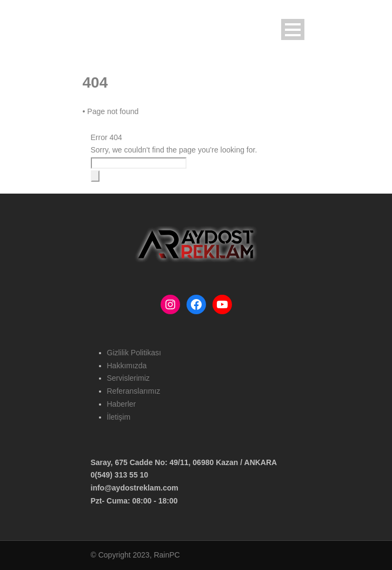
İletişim (119, 417)
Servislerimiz (128, 378)
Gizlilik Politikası (134, 353)
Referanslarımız (134, 391)
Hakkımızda (127, 366)
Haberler (122, 404)
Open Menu (293, 29)
